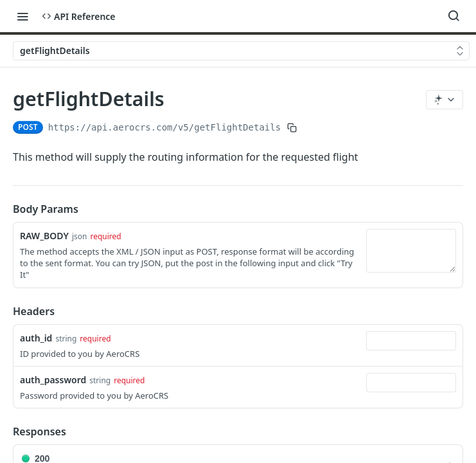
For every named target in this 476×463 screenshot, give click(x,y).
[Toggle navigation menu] (22, 16)
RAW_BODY (44, 236)
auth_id (36, 338)
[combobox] (411, 341)
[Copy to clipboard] (292, 127)
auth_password (53, 380)
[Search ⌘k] (454, 16)
